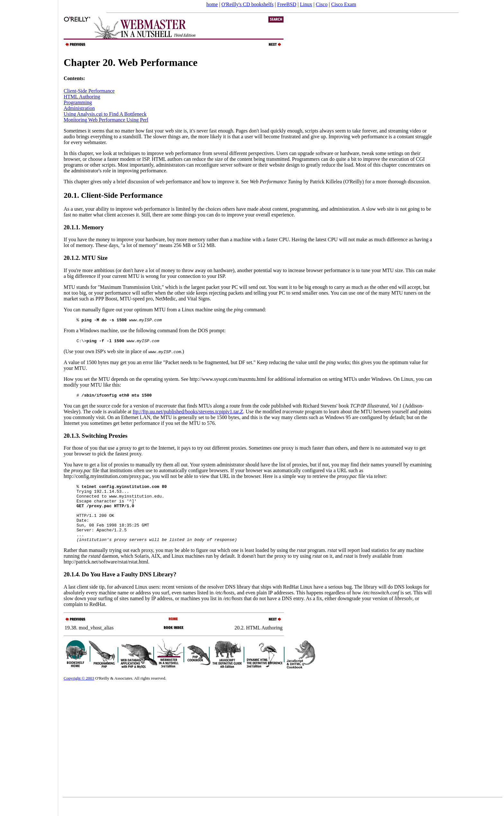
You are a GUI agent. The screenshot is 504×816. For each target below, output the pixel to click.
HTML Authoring (82, 97)
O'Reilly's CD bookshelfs (248, 4)
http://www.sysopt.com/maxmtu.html (228, 381)
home (212, 4)
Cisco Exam (344, 4)
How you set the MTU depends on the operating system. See (127, 381)
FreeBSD (287, 4)
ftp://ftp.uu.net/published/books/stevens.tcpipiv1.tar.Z (188, 414)
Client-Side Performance (89, 91)
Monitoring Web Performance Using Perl (106, 120)
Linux (306, 4)
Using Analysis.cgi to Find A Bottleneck (105, 114)
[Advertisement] (29, 406)
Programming (78, 102)
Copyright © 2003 (79, 693)
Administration (79, 108)
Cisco (321, 4)
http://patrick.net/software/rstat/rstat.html (106, 576)
